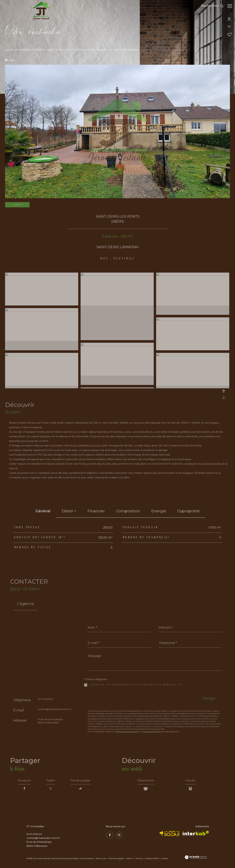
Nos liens (139, 859)
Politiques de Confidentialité (127, 732)
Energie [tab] (159, 511)
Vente (50, 50)
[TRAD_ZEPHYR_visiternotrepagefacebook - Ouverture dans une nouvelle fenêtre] (109, 835)
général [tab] (43, 511)
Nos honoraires (87, 859)
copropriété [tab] (188, 511)
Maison (102, 50)
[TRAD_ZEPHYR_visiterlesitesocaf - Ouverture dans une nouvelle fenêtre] (170, 834)
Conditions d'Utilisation (152, 732)
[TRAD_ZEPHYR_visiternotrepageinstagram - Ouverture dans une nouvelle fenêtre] (118, 835)
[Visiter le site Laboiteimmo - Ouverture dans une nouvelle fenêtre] (196, 858)
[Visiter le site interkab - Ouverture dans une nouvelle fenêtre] (196, 834)
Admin (130, 859)
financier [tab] (96, 511)
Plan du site (101, 859)
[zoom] (42, 275)
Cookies (165, 859)
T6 (110, 50)
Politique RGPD (152, 859)
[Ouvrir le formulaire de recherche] (211, 6)
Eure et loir (63, 50)
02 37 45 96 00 (45, 699)
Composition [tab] (128, 511)
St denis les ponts (84, 50)
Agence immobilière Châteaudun (24, 50)
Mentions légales (117, 859)
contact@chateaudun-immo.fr (54, 709)
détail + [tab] (69, 511)
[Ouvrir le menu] (230, 6)
